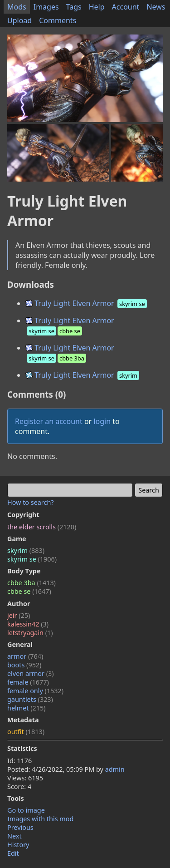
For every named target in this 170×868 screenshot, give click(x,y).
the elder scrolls (42, 527)
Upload (19, 20)
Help (97, 7)
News (156, 7)
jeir (19, 615)
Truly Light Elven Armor (87, 303)
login (102, 421)
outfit (26, 732)
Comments (58, 20)
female (28, 682)
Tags (74, 7)
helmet (27, 708)
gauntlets (30, 699)
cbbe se (29, 591)
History (18, 845)
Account (126, 7)
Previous (20, 827)
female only (35, 691)
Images (46, 7)
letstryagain (30, 633)
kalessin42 (28, 624)
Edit (13, 853)
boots (24, 665)
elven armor (31, 673)
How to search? (31, 502)
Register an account (49, 421)
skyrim (26, 550)
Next (15, 836)
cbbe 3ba (32, 583)
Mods (17, 7)
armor (25, 656)
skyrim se (32, 559)
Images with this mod (40, 819)
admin (115, 769)
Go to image (26, 810)
